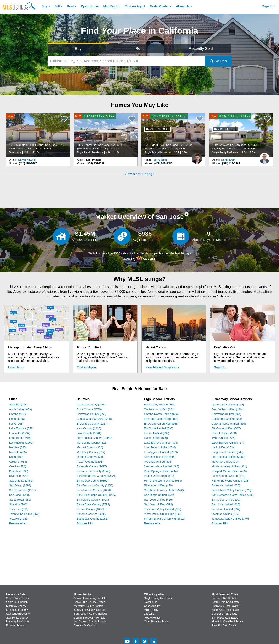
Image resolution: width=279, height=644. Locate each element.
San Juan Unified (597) (226, 509)
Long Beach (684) (20, 438)
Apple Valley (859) (20, 409)
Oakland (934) (18, 462)
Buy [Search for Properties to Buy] (78, 49)
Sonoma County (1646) (91, 514)
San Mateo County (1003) (93, 500)
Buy (44, 6)
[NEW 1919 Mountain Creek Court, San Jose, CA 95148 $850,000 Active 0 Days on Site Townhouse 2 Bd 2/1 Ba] (38, 135)
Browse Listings (15, 625)
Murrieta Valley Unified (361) (229, 466)
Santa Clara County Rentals (90, 598)
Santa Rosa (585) (20, 500)
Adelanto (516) (18, 405)
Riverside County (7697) (92, 466)
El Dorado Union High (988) (161, 424)
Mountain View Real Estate (227, 622)
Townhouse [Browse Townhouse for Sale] (151, 602)
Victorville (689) (19, 519)
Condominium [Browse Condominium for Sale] (152, 606)
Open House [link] (90, 6)
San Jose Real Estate (224, 598)
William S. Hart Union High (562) (164, 519)
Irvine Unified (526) (156, 438)
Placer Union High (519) (159, 476)
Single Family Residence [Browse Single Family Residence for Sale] (158, 598)
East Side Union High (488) (161, 419)
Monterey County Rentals (89, 606)
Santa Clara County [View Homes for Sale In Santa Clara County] (18, 598)
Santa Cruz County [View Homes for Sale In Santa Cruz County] (17, 602)
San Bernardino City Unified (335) (232, 495)
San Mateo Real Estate (225, 618)
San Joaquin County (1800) (94, 490)
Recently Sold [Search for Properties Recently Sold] (201, 49)
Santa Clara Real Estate (226, 602)
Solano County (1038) (90, 509)
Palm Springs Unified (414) (161, 471)
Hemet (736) (17, 419)
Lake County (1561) (89, 433)
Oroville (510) (18, 466)
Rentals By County (85, 625)
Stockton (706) (18, 504)
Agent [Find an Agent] (135, 6)
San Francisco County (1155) (95, 485)
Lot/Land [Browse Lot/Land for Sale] (149, 614)
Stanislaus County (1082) (92, 519)
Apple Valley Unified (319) (228, 405)
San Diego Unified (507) (159, 495)
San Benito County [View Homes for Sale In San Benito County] (17, 618)
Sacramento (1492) (21, 481)
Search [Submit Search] (218, 61)
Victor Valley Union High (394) (163, 514)
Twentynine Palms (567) (24, 514)
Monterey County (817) (91, 452)
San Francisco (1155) (22, 490)
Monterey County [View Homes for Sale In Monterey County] (16, 606)
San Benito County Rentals (90, 618)
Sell (57, 6)
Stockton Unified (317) (225, 514)
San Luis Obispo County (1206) (96, 495)
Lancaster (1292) (20, 433)
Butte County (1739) (89, 409)
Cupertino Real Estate (224, 614)
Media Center (159, 6)
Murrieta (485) (18, 452)
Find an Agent (87, 367)
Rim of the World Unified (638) (163, 481)
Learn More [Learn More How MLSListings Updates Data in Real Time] (16, 367)
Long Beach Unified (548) (160, 447)
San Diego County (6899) (92, 481)
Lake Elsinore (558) (21, 428)
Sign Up (220, 367)
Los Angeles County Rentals (90, 622)
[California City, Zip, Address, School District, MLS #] (126, 61)
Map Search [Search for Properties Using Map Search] (112, 6)
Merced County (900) (90, 447)
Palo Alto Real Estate (224, 625)
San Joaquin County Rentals (90, 614)
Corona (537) (17, 414)
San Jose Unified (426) (158, 500)
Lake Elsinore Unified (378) (161, 443)
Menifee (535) (18, 447)
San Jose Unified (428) (226, 504)
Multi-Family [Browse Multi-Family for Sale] (151, 610)
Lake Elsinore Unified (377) (228, 443)
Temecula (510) (19, 509)
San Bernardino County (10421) (96, 476)
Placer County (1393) (90, 462)
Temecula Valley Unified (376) (163, 509)
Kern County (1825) (89, 428)
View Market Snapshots (162, 367)
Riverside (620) (19, 476)
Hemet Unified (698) (157, 433)
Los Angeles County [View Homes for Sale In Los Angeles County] (18, 622)
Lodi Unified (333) (223, 447)
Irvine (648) (16, 424)
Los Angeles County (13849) (94, 438)
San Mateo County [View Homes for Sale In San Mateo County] (17, 610)
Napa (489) (16, 457)
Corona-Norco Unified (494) (161, 414)
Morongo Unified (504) (158, 462)
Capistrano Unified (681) (159, 409)
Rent (70, 6)
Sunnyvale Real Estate (225, 606)
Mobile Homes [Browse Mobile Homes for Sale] (152, 618)
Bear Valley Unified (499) (160, 405)
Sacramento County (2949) (93, 471)
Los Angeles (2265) (21, 443)
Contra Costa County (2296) (94, 419)
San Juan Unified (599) (158, 504)
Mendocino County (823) (92, 443)
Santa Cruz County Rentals (90, 602)
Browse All (17, 523)
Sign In (267, 6)
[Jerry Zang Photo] (197, 157)
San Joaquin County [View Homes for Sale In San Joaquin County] (18, 614)
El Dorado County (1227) (92, 424)
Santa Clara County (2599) (93, 504)
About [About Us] (183, 6)
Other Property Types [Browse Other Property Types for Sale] (156, 622)
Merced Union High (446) (160, 457)
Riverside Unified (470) (158, 485)
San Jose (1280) (19, 495)
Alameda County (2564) (91, 405)
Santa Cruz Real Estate (225, 610)
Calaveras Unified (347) (226, 414)
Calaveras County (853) (91, 414)
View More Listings (139, 174)
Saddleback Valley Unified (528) (164, 490)
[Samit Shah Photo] (265, 157)
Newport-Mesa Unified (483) (162, 466)
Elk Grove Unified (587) (226, 428)
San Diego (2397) (20, 485)
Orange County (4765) (91, 457)
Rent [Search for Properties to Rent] (139, 49)
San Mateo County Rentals (89, 610)
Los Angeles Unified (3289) (161, 452)
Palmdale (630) (19, 471)
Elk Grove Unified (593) (159, 428)
